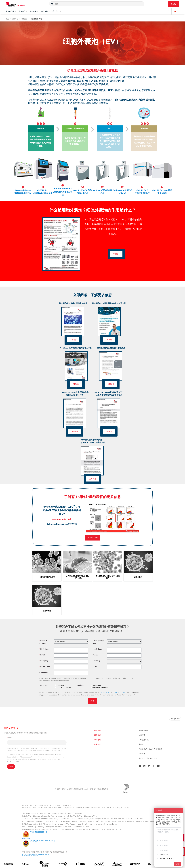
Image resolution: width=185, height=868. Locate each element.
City (95, 667)
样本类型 (24, 19)
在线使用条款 (144, 740)
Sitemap (142, 754)
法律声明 (142, 735)
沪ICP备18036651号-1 (38, 832)
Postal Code (45, 667)
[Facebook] (140, 767)
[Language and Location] (175, 11)
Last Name (97, 649)
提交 (92, 701)
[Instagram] (144, 767)
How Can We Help (98, 642)
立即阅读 (73, 340)
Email (42, 655)
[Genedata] (63, 865)
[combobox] (97, 4)
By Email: (44, 685)
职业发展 (98, 731)
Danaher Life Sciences (148, 758)
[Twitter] (153, 767)
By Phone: (80, 685)
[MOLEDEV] (135, 865)
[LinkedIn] (149, 767)
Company (44, 661)
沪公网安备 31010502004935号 (42, 841)
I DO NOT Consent (64, 687)
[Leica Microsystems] (117, 865)
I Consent (61, 685)
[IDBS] (81, 865)
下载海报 (116, 254)
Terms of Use (120, 692)
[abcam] (8, 865)
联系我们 (98, 735)
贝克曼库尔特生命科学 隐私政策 (150, 749)
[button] (52, 4)
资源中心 (15, 19)
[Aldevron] (26, 865)
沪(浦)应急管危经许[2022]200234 (36, 855)
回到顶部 (175, 719)
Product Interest (43, 642)
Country (96, 661)
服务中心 (98, 745)
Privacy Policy (105, 692)
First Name (44, 649)
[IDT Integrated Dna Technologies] (99, 865)
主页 (7, 19)
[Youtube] (158, 767)
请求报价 (174, 4)
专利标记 (142, 745)
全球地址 (98, 740)
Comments (44, 673)
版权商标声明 (144, 731)
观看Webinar (93, 538)
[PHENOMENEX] (153, 865)
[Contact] (168, 11)
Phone (95, 655)
